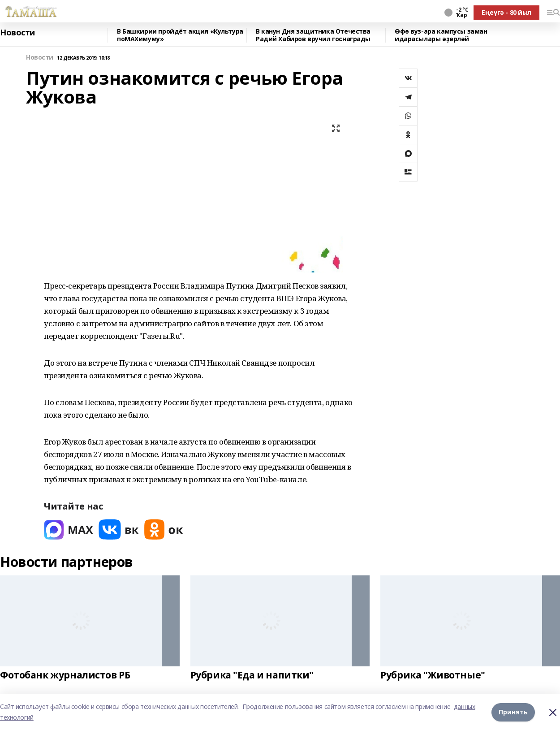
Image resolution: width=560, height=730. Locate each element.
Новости (17, 33)
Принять (513, 712)
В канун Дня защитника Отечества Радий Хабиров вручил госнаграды (313, 35)
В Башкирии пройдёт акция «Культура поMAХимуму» (180, 35)
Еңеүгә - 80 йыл (506, 12)
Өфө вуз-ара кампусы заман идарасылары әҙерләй (441, 35)
